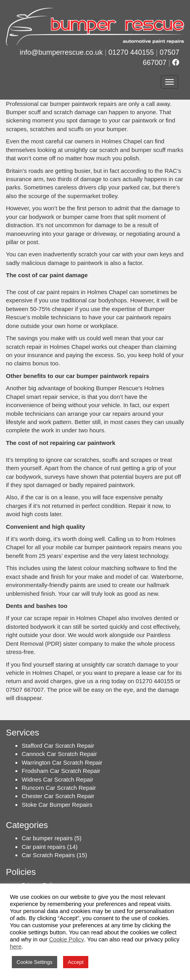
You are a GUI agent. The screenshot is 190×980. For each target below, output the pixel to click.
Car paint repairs (44, 847)
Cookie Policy (66, 939)
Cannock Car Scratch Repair (59, 754)
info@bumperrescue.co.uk (61, 52)
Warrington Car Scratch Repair (62, 762)
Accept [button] (76, 962)
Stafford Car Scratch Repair (58, 746)
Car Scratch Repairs (48, 855)
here (16, 947)
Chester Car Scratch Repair (58, 796)
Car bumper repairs (47, 838)
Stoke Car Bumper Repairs (57, 805)
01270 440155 (131, 52)
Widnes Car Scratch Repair (58, 779)
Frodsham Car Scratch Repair (61, 771)
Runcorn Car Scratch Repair (59, 788)
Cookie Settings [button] (34, 962)
